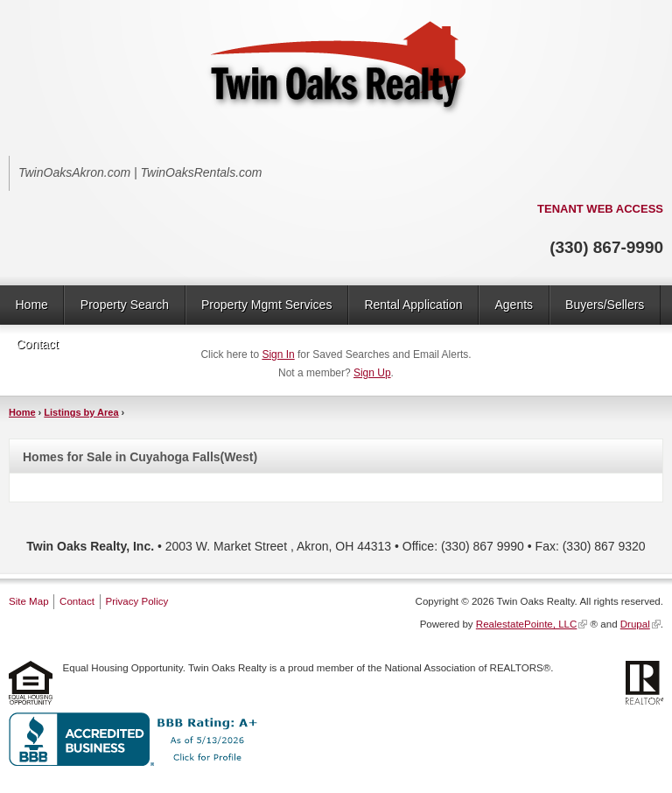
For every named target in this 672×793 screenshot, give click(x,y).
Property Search (125, 305)
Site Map (29, 601)
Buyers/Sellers (605, 305)
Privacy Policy (136, 601)
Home (32, 305)
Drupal (635, 624)
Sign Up (372, 373)
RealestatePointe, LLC (527, 624)
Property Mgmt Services (266, 305)
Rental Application (413, 305)
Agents (514, 305)
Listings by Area (81, 412)
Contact (38, 344)
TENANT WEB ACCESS (600, 209)
